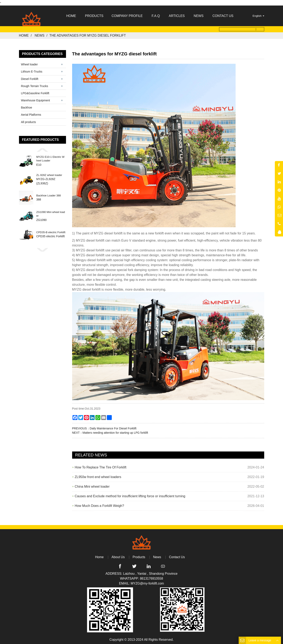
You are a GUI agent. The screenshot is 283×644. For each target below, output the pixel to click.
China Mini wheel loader (92, 485)
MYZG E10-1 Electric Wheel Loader (50, 157)
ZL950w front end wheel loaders (98, 475)
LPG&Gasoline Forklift (35, 92)
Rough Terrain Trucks (35, 85)
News (39, 34)
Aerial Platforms (31, 113)
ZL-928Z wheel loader (49, 174)
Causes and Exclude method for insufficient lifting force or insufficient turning (130, 495)
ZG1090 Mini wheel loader (51, 213)
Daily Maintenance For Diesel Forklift (113, 427)
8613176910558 (151, 577)
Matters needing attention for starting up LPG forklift (115, 431)
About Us (118, 556)
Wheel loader (30, 63)
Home (24, 34)
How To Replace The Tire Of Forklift (101, 466)
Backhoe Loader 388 (49, 194)
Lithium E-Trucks (32, 70)
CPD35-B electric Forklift (51, 231)
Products (139, 556)
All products (29, 121)
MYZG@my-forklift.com (147, 582)
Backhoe (27, 106)
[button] (43, 149)
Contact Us (177, 556)
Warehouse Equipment (36, 99)
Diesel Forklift (30, 77)
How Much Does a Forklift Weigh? (100, 504)
